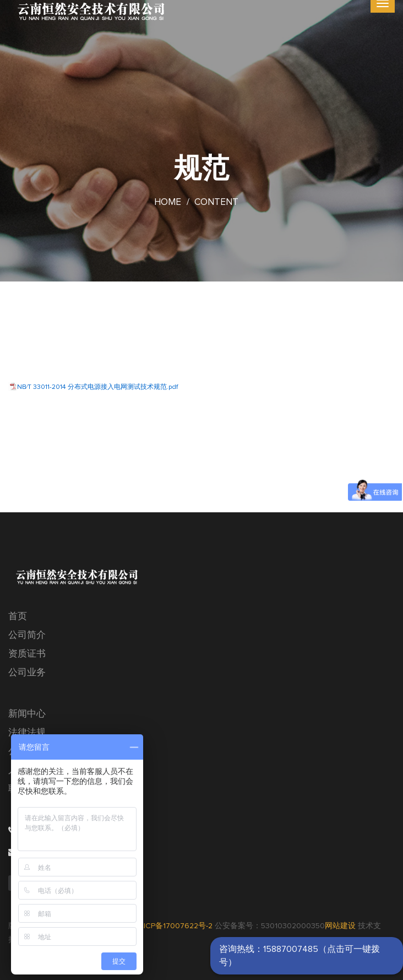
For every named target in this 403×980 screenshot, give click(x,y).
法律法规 (27, 733)
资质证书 (27, 654)
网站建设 (340, 926)
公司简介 (27, 635)
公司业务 (27, 673)
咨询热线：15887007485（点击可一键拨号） (299, 956)
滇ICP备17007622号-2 (174, 926)
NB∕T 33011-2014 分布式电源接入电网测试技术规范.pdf (97, 387)
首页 (18, 617)
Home (168, 202)
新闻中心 (27, 714)
